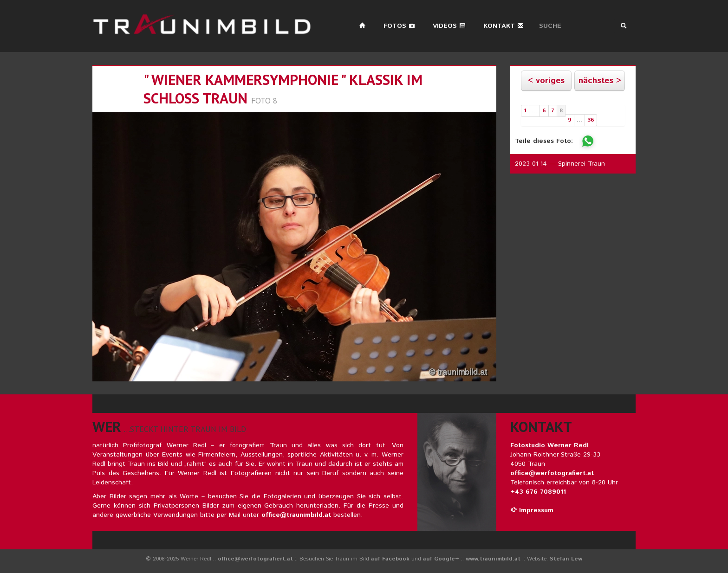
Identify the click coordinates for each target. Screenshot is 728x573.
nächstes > (600, 81)
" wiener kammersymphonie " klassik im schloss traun (283, 89)
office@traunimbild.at (296, 515)
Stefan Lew (566, 559)
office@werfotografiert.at (552, 473)
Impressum (532, 510)
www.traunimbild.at (493, 559)
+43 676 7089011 (538, 492)
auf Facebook (390, 559)
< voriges (546, 81)
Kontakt (504, 26)
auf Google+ (441, 559)
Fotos (399, 26)
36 (591, 120)
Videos (449, 26)
